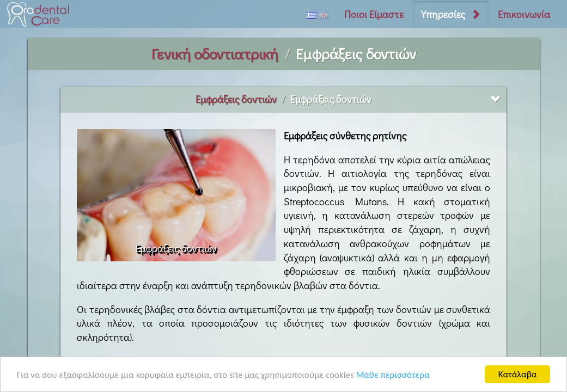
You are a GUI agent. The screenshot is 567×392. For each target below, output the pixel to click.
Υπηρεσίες (443, 14)
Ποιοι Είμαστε (374, 14)
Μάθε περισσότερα (393, 375)
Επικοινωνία (524, 14)
